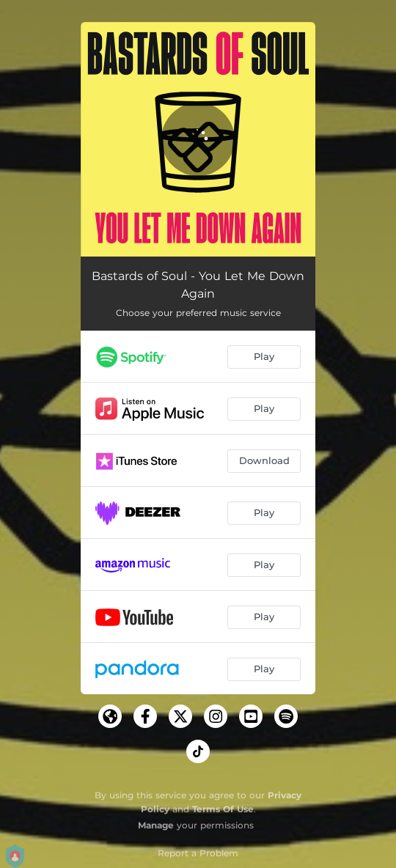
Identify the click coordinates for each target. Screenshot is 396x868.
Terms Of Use (223, 809)
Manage (156, 825)
